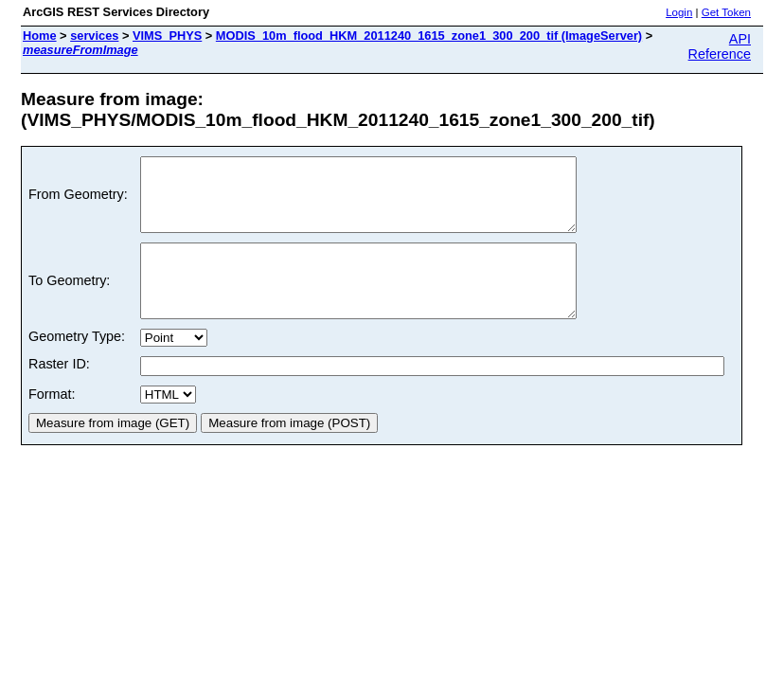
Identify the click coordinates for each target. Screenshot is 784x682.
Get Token (726, 12)
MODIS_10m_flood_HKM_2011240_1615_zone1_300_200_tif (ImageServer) (429, 36)
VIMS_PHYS (167, 36)
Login (679, 12)
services (94, 36)
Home (40, 36)
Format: (52, 422)
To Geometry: (69, 302)
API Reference (720, 46)
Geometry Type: (77, 365)
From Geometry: (78, 202)
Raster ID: (59, 392)
